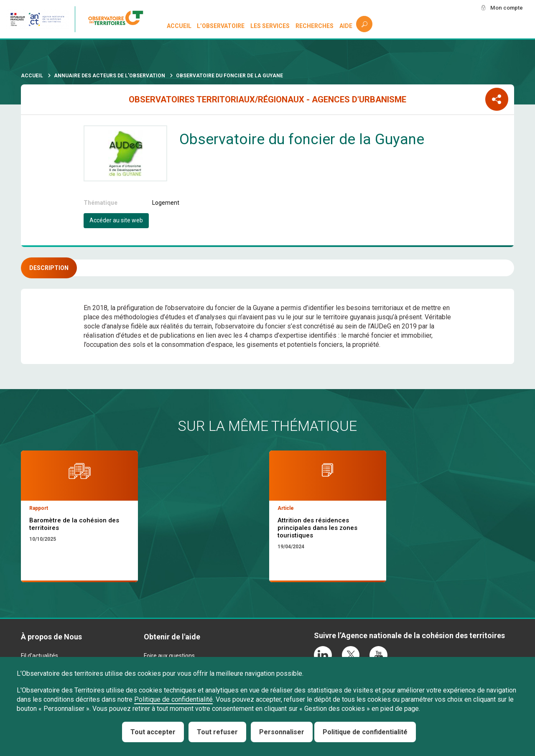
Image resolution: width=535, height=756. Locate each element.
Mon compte (505, 8)
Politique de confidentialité (173, 699)
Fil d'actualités (39, 656)
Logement (166, 203)
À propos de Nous (51, 637)
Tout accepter (153, 732)
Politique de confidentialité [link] (365, 732)
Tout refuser (217, 732)
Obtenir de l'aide (172, 637)
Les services (270, 26)
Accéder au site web (116, 220)
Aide (346, 26)
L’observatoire (221, 26)
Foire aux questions (169, 656)
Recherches (315, 26)
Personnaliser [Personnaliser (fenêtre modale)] (282, 732)
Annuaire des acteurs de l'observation (110, 76)
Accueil (179, 26)
